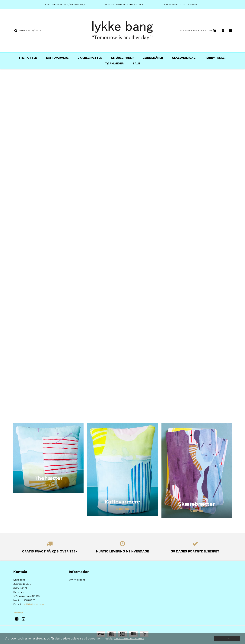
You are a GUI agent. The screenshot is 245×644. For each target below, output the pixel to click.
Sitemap (18, 612)
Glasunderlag (184, 58)
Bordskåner (153, 58)
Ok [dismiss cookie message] (227, 638)
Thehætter (28, 58)
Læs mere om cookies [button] (129, 638)
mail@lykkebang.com (34, 604)
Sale (136, 63)
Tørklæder (114, 63)
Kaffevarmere (57, 58)
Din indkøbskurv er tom (199, 31)
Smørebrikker (122, 58)
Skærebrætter (90, 58)
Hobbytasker (215, 58)
